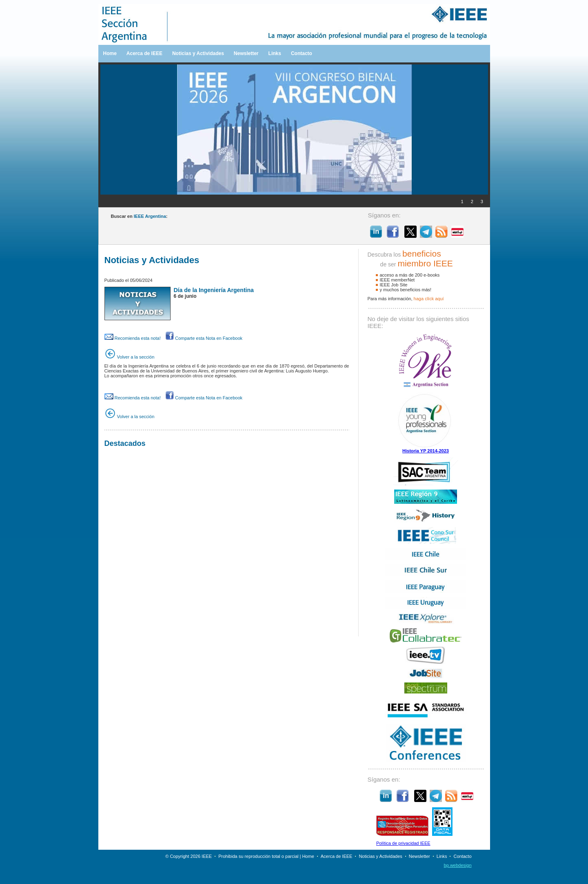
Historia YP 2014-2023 (426, 451)
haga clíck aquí (429, 299)
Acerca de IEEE (144, 53)
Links (275, 53)
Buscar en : (139, 216)
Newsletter (246, 53)
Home (110, 53)
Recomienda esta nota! (133, 338)
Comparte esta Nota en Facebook (204, 338)
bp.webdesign (458, 865)
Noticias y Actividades (198, 53)
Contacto (302, 53)
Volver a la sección (130, 357)
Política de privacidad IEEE (403, 843)
